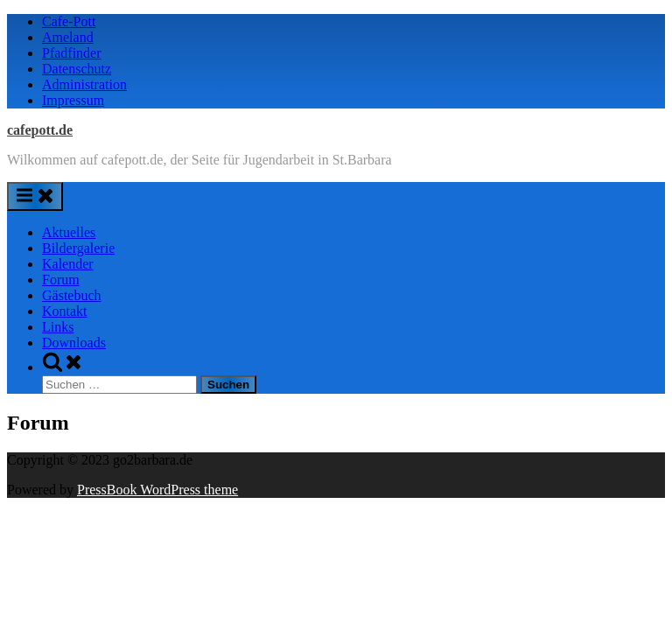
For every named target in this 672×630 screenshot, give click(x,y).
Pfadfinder (72, 53)
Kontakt (65, 311)
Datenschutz (77, 69)
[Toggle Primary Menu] (35, 196)
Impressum (73, 100)
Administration (84, 84)
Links (58, 327)
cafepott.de (40, 130)
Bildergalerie (78, 248)
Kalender (68, 264)
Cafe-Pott (69, 21)
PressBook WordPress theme (157, 490)
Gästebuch (72, 295)
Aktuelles (69, 232)
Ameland (68, 37)
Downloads (74, 343)
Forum (61, 280)
